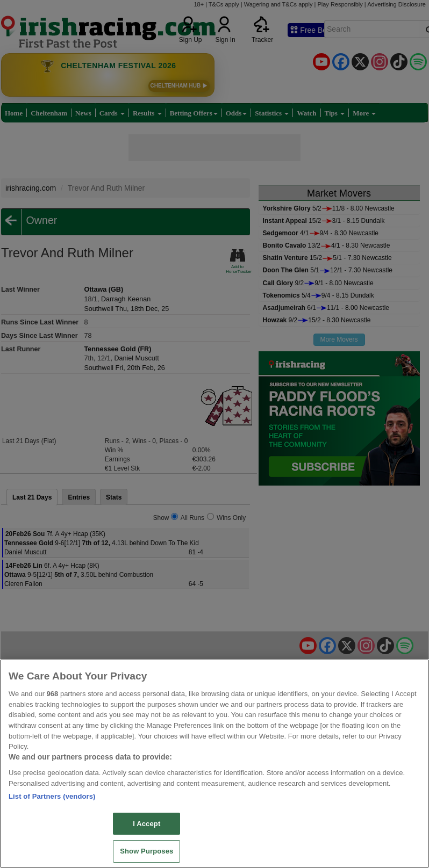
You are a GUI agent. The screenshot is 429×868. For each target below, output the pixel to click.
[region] (215, 764)
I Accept (146, 824)
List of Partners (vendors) (52, 796)
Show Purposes (146, 851)
